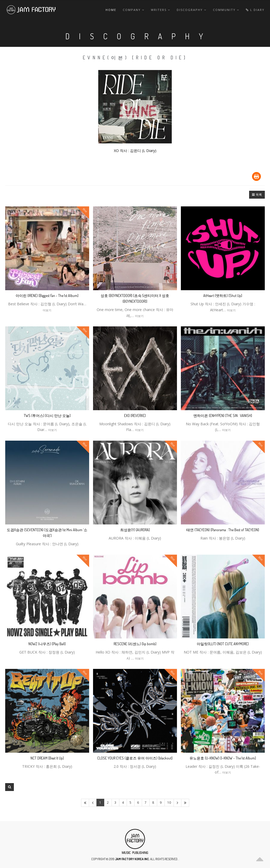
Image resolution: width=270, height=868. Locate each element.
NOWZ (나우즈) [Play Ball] (47, 644)
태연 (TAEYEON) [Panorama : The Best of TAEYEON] (223, 530)
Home (111, 10)
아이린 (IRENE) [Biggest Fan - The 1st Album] (47, 296)
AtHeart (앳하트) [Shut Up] (223, 296)
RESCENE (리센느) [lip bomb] (135, 644)
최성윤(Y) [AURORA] (135, 530)
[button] (257, 195)
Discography (192, 10)
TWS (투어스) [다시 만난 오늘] (47, 416)
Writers (161, 10)
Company (134, 10)
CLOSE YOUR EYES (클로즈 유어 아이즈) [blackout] (135, 758)
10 (169, 803)
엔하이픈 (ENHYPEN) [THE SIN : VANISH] (223, 416)
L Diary (255, 10)
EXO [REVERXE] (135, 416)
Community (226, 10)
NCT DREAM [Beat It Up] (47, 758)
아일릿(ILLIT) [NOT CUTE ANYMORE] (223, 644)
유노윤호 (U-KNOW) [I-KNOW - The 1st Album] (223, 758)
